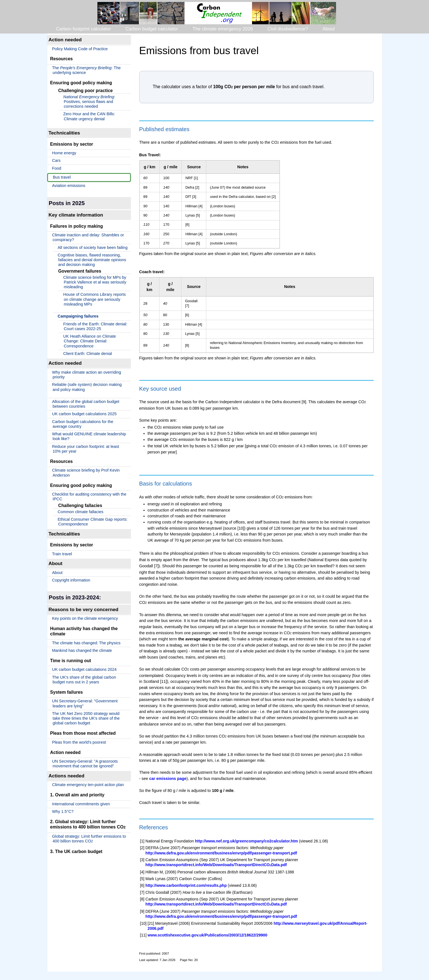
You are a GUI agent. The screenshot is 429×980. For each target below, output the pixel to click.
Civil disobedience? (288, 29)
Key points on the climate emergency (85, 618)
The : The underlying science (87, 70)
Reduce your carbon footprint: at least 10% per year (86, 449)
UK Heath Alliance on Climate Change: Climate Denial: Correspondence (90, 341)
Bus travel (62, 177)
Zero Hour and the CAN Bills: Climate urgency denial (89, 116)
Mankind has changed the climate (82, 650)
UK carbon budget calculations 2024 (84, 669)
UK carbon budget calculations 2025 (84, 414)
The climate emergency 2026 (223, 29)
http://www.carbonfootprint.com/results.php (186, 885)
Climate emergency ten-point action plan (88, 785)
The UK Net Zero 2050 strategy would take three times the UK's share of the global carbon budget (86, 718)
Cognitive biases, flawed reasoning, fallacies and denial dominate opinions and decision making (92, 260)
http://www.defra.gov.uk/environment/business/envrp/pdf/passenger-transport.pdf (221, 853)
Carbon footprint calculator (84, 29)
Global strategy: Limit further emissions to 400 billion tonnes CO (89, 839)
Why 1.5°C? (63, 811)
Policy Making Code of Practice (80, 49)
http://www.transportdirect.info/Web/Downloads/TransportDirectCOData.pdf (216, 865)
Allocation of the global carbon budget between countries (86, 404)
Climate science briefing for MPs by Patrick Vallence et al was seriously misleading (95, 282)
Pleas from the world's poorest (79, 742)
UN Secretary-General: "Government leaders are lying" (85, 703)
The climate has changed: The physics (86, 643)
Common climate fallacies (81, 512)
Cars (56, 160)
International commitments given (81, 804)
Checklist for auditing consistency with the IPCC (89, 497)
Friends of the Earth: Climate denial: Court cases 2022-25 (95, 326)
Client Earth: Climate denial (88, 354)
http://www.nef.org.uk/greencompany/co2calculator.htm (247, 841)
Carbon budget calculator (152, 29)
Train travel (62, 554)
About (329, 29)
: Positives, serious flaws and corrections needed (89, 102)
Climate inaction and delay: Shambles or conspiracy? (88, 237)
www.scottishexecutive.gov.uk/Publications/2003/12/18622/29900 (208, 935)
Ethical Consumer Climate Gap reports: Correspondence (93, 522)
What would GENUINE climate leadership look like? (89, 436)
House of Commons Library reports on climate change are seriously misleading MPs (95, 299)
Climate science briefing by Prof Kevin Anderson (86, 473)
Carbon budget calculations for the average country (83, 424)
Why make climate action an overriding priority (87, 375)
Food (57, 168)
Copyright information (71, 580)
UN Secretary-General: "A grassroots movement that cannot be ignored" (85, 764)
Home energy (64, 153)
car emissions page (168, 779)
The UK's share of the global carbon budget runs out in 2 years (84, 680)
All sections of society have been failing (93, 248)
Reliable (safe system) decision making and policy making (87, 387)
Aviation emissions (69, 186)
